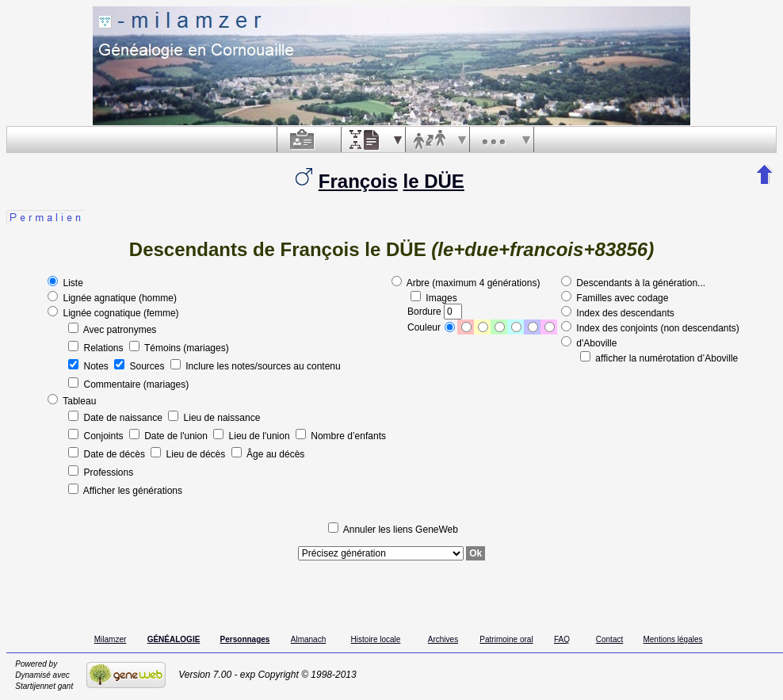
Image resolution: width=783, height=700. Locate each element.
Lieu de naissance (214, 418)
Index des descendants (618, 313)
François (358, 181)
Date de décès (108, 454)
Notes (90, 366)
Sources (141, 366)
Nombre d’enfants (341, 436)
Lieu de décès (189, 454)
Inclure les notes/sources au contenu (256, 366)
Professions (101, 472)
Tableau (72, 401)
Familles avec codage (615, 298)
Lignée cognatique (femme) (113, 313)
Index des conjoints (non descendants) (650, 328)
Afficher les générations (125, 491)
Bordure (435, 312)
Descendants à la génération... (633, 283)
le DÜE (434, 181)
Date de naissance (116, 418)
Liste (65, 283)
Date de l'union (170, 436)
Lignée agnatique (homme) (112, 298)
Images (434, 298)
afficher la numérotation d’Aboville (659, 358)
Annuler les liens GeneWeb (393, 530)
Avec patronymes (112, 330)
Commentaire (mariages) (128, 384)
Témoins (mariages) (179, 348)
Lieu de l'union (253, 436)
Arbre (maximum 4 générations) (466, 283)
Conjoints (97, 436)
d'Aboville (589, 343)
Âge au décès (268, 454)
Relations (97, 348)
